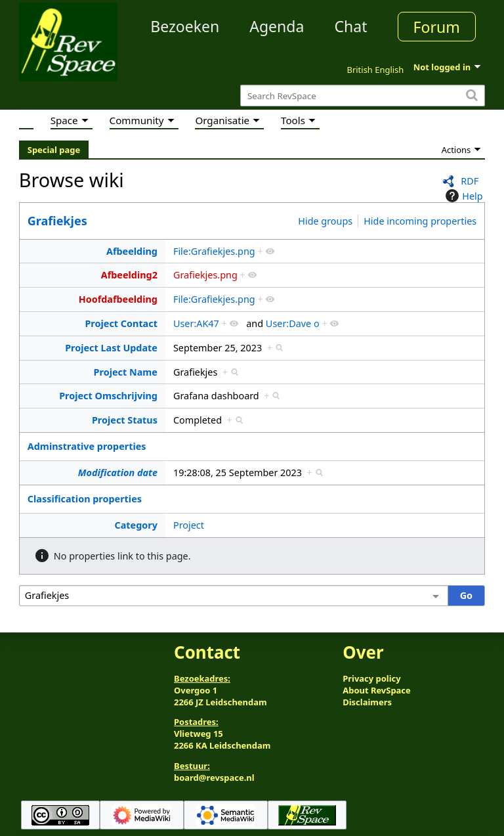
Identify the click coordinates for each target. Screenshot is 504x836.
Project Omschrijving (108, 396)
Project (189, 525)
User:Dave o (293, 323)
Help (462, 196)
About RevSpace (377, 690)
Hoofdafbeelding (118, 299)
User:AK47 (196, 323)
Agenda (277, 26)
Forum (437, 27)
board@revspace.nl (214, 778)
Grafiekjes (57, 221)
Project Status (125, 420)
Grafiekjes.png (205, 275)
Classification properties (85, 499)
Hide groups (325, 221)
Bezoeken (185, 26)
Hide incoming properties (420, 221)
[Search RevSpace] (363, 96)
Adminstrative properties (87, 446)
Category (136, 525)
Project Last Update (111, 348)
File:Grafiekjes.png (214, 251)
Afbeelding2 (129, 275)
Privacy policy (371, 678)
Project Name (126, 372)
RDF (470, 181)
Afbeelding (132, 251)
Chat (350, 26)
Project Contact (121, 323)
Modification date (118, 473)
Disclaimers (367, 702)
